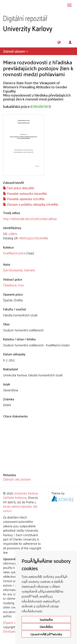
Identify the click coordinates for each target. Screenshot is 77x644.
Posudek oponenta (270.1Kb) (24, 199)
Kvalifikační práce (14, 253)
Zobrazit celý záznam (17, 479)
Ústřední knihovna (15, 497)
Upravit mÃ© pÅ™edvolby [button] (46, 634)
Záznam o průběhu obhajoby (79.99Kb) (31, 204)
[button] (59, 42)
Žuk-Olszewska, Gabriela (19, 270)
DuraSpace (10, 631)
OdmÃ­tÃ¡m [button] (46, 627)
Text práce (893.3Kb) (19, 188)
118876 (13, 234)
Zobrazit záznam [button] (16, 51)
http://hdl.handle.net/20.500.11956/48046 (30, 219)
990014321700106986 (34, 238)
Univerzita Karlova (26, 493)
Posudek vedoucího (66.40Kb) (25, 193)
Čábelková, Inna (13, 285)
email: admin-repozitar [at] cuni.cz (20, 508)
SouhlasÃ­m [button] (46, 619)
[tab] (38, 236)
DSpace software (14, 622)
